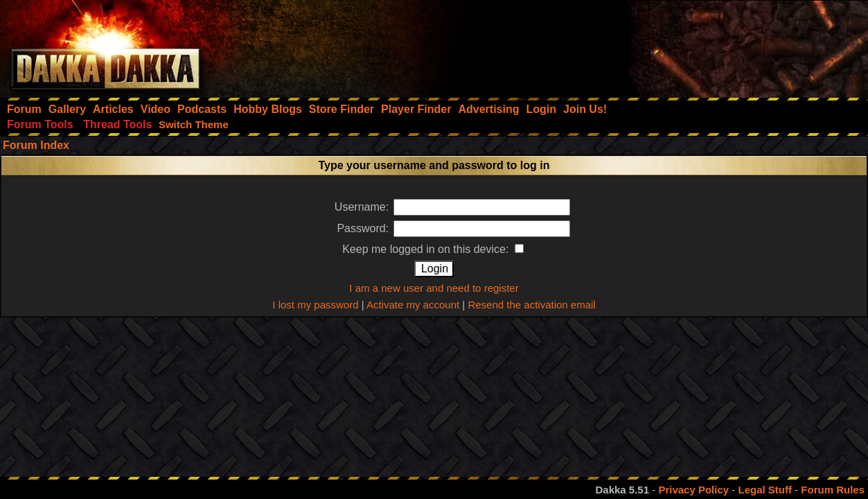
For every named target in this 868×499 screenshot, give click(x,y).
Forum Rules (833, 490)
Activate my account (413, 305)
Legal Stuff (765, 490)
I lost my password (315, 305)
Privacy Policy (693, 490)
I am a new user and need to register (434, 288)
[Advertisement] (682, 45)
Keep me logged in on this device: (433, 249)
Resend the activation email (531, 305)
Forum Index (36, 145)
